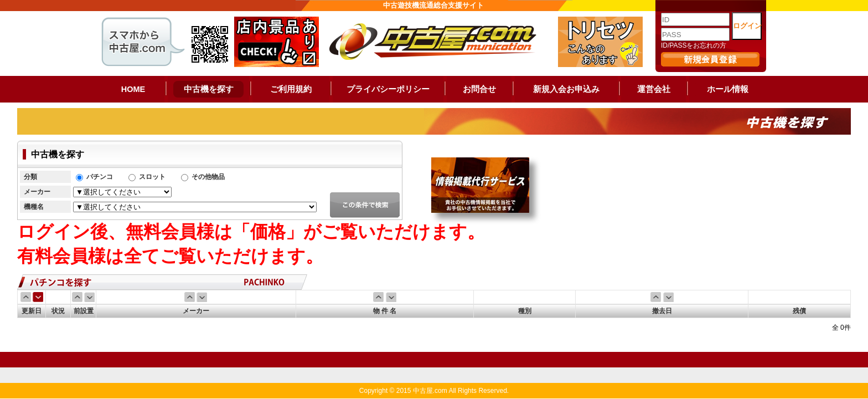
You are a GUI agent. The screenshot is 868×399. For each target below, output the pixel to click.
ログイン (747, 26)
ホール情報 (728, 89)
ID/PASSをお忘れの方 (694, 45)
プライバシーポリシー (388, 89)
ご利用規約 (291, 89)
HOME (133, 89)
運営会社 (654, 89)
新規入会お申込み (566, 89)
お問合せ (479, 89)
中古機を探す (209, 89)
